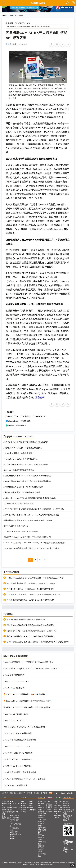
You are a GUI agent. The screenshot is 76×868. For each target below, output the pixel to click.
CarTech (41, 848)
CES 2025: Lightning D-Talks (16, 714)
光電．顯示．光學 (15, 829)
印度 (24, 806)
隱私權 (36, 793)
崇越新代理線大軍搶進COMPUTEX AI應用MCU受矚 (26, 464)
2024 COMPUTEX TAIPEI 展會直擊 (18, 753)
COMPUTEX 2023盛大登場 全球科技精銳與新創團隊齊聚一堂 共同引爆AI (34, 509)
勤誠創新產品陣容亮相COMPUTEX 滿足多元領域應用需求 (28, 476)
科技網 (4, 15)
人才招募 (66, 818)
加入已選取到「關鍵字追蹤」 (20, 421)
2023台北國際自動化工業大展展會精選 (20, 772)
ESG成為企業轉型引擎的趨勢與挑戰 (18, 504)
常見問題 (44, 793)
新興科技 (41, 817)
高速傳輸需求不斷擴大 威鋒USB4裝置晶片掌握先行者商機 (28, 520)
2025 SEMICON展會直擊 (14, 688)
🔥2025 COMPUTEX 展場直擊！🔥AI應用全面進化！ (26, 694)
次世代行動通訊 (42, 831)
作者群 (48, 809)
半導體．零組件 (15, 805)
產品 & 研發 (58, 809)
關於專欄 (49, 811)
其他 (56, 814)
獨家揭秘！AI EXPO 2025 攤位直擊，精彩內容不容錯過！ (28, 707)
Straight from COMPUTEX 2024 (17, 746)
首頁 (6, 797)
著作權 (30, 793)
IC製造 (40, 852)
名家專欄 (49, 805)
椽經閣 (50, 797)
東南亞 (25, 804)
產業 (12, 801)
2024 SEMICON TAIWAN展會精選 (18, 733)
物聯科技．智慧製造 (15, 835)
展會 (3, 814)
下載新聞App (67, 824)
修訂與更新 (6, 818)
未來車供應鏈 (6, 805)
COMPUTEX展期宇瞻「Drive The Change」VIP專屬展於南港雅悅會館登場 (35, 543)
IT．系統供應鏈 (15, 825)
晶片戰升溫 (6, 801)
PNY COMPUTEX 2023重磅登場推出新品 (21, 459)
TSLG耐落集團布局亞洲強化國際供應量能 (21, 531)
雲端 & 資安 (58, 807)
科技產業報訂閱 (68, 810)
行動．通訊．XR (15, 813)
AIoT (10, 416)
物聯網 (40, 826)
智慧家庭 (41, 824)
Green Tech (42, 814)
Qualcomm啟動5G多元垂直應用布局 (19, 470)
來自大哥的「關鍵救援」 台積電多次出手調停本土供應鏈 (31, 583)
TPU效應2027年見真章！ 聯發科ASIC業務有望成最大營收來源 (34, 595)
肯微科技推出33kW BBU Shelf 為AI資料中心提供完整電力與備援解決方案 (38, 642)
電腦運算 (41, 838)
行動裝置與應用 (42, 843)
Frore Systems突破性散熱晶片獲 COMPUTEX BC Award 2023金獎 (31, 548)
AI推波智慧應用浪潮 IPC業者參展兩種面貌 (22, 492)
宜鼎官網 (40, 397)
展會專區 (33, 810)
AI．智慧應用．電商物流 (15, 817)
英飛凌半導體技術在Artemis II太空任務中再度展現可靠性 (31, 636)
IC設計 (40, 850)
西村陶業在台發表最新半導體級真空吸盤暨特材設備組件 (30, 625)
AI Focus (41, 836)
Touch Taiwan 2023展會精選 (15, 785)
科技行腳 (49, 807)
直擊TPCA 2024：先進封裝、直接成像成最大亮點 (24, 727)
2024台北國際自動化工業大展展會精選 (20, 740)
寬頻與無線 (42, 828)
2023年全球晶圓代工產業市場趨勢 (18, 453)
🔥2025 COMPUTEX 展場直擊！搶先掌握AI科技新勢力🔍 (28, 701)
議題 (31, 801)
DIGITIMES (68, 798)
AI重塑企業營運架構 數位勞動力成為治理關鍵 (26, 620)
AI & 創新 (58, 812)
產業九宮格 (6, 810)
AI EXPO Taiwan (57, 817)
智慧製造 (41, 822)
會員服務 (66, 806)
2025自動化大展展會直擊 (14, 675)
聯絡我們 (66, 820)
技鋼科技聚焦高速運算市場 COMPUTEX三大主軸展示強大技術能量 (31, 515)
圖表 (13, 838)
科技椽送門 (6, 812)
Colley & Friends (49, 802)
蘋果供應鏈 (6, 808)
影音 (3, 816)
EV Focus (41, 816)
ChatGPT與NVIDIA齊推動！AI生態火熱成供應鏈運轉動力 (27, 481)
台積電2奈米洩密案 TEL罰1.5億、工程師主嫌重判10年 (30, 589)
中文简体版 (61, 793)
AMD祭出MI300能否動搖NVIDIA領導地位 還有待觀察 (26, 442)
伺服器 (40, 840)
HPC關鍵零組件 (42, 805)
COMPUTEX (40, 416)
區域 (23, 801)
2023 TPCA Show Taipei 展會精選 (18, 759)
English (71, 793)
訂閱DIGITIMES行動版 (68, 813)
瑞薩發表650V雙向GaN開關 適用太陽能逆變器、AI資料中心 (32, 631)
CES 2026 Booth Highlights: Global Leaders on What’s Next (30, 668)
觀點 (31, 804)
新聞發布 (13, 793)
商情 (12, 15)
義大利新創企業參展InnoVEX (16, 526)
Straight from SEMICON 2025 (16, 681)
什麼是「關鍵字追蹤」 (17, 425)
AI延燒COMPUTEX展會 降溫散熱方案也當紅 (23, 448)
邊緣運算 (41, 808)
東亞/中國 (26, 808)
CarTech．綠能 (15, 809)
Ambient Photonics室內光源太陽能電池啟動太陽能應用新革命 (30, 498)
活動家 (58, 797)
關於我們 (5, 793)
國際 (24, 810)
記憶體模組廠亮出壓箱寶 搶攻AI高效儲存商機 (23, 487)
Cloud (40, 834)
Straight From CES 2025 (14, 720)
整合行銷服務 (67, 816)
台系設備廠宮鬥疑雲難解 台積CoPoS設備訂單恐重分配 (30, 600)
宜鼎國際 (27, 416)
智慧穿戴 (41, 846)
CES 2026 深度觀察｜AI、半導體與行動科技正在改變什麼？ (28, 662)
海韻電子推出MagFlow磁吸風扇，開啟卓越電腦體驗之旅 (27, 537)
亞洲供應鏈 (42, 820)
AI (17, 416)
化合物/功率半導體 (41, 811)
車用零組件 (42, 801)
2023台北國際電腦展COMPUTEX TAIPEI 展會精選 (24, 779)
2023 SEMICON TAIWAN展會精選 (18, 766)
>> (45, 560)
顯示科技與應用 (42, 855)
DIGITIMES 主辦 (58, 802)
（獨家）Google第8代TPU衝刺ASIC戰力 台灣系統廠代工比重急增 (35, 578)
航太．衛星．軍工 (15, 821)
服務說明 (22, 793)
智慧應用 (20, 15)
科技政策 (15, 832)
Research (42, 798)
